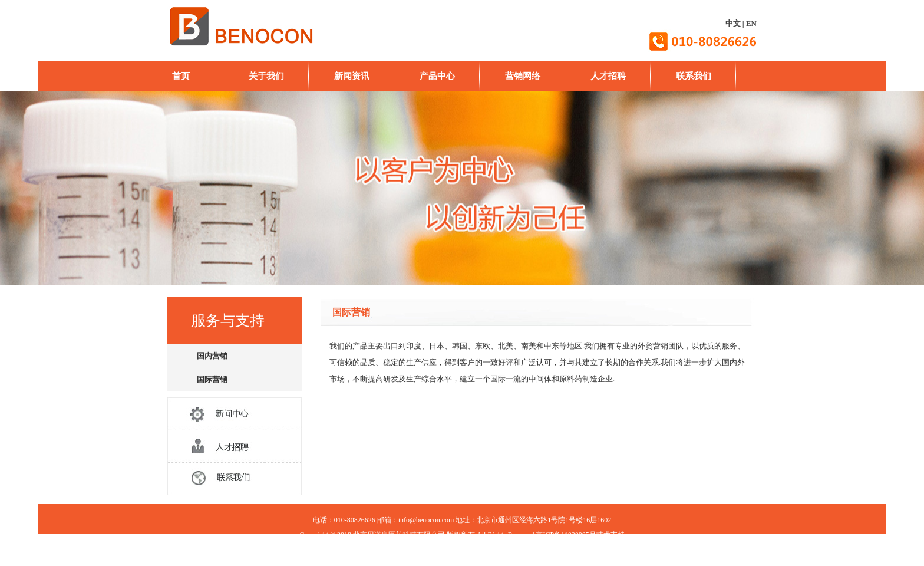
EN (751, 23)
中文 (733, 23)
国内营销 (212, 356)
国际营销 (212, 379)
